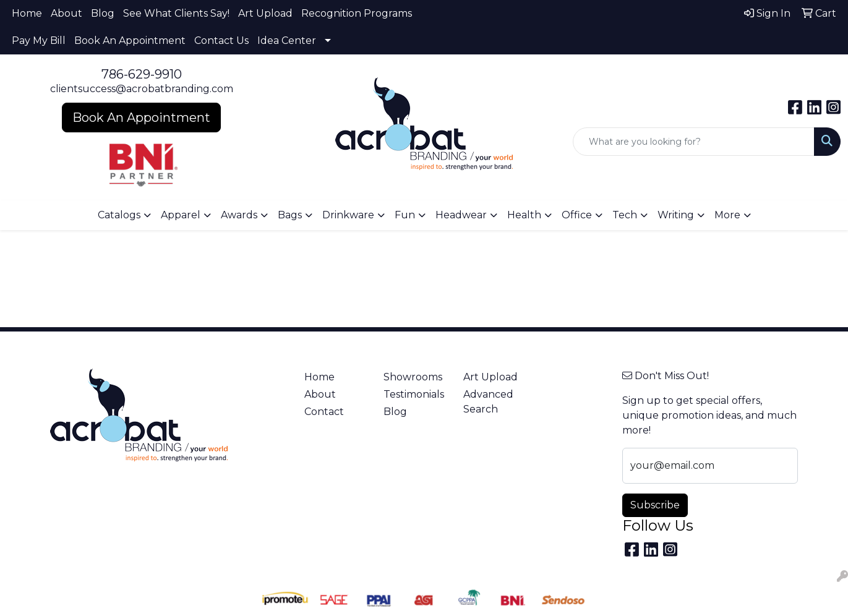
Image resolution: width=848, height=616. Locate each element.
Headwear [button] (461, 215)
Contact (324, 412)
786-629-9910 (142, 74)
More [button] (727, 215)
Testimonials (414, 394)
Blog (103, 13)
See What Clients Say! (176, 13)
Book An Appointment (130, 41)
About (66, 13)
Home (27, 13)
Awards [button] (239, 215)
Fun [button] (405, 215)
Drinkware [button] (348, 215)
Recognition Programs (357, 13)
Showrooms (413, 377)
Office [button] (577, 215)
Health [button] (524, 215)
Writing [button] (676, 215)
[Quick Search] (694, 142)
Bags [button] (290, 215)
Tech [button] (625, 215)
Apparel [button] (181, 215)
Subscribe (655, 505)
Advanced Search (488, 402)
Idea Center (287, 41)
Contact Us (221, 41)
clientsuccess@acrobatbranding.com (142, 89)
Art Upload (265, 13)
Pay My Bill (39, 41)
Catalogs (119, 215)
